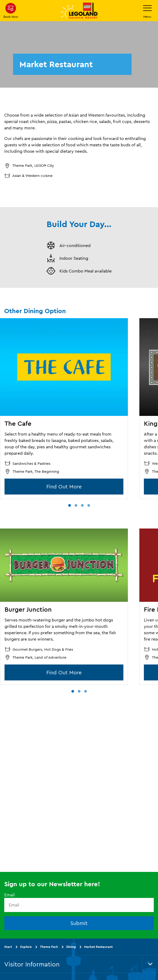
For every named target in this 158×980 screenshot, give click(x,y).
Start (8, 947)
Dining (71, 947)
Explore (26, 947)
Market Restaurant (98, 947)
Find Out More (64, 486)
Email (9, 895)
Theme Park (49, 947)
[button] (70, 505)
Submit (79, 923)
